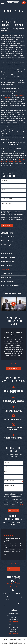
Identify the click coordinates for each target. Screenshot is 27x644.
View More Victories (13, 368)
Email (3, 194)
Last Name (4, 185)
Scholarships (7, 600)
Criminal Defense (7, 597)
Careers (20, 600)
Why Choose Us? (7, 594)
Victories (7, 603)
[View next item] (15, 363)
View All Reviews (13, 569)
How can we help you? (7, 203)
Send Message (7, 225)
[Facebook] (11, 587)
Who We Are (20, 594)
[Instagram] (13, 587)
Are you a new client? (7, 199)
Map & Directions (13, 622)
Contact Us (7, 606)
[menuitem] (13, 237)
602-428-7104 (13, 583)
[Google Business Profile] (16, 587)
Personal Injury (20, 597)
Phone (3, 190)
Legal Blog (20, 603)
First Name (4, 180)
